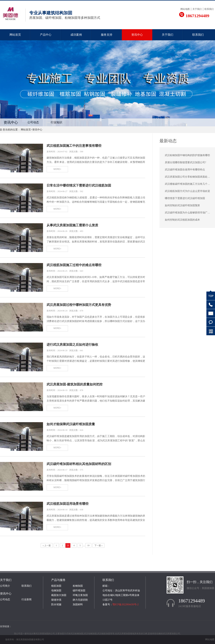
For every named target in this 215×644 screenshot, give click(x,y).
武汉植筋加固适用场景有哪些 (68, 504)
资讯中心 (137, 35)
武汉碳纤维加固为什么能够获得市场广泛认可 (190, 213)
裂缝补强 (56, 600)
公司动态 (33, 122)
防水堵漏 (56, 604)
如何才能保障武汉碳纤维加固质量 (71, 424)
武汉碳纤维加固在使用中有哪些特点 (185, 170)
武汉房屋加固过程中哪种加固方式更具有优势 (79, 305)
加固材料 (78, 604)
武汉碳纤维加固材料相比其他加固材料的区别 (79, 464)
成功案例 (76, 35)
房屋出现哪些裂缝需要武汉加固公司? (185, 162)
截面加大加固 (59, 595)
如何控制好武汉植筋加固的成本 (182, 220)
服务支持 (107, 35)
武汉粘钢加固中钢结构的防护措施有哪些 (187, 155)
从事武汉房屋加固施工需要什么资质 (72, 225)
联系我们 (209, 9)
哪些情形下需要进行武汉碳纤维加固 (185, 198)
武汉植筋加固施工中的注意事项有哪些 (74, 146)
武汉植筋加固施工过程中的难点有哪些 (74, 265)
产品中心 (46, 35)
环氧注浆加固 (80, 595)
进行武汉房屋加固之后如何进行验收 (72, 345)
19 (88, 545)
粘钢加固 (78, 586)
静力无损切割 (80, 600)
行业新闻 (27, 599)
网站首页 (15, 35)
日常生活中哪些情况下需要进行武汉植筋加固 (79, 185)
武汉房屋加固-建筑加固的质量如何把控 (75, 384)
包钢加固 (56, 591)
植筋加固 (56, 586)
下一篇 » (98, 545)
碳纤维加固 (79, 591)
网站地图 (185, 9)
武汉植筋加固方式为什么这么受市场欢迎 (187, 191)
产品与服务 (58, 580)
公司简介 (5, 586)
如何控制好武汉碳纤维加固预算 (182, 205)
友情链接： (6, 626)
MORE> (57, 169)
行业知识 (56, 122)
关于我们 (197, 9)
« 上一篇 (47, 545)
